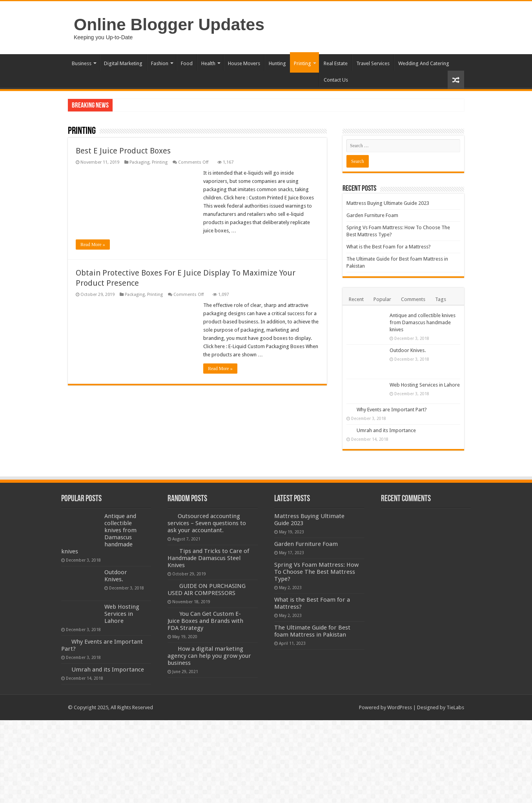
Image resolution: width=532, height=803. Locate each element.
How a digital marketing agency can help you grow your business (209, 656)
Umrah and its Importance (386, 430)
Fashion (160, 63)
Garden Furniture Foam (372, 215)
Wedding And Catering (424, 63)
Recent (356, 299)
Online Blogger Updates (169, 24)
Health (208, 63)
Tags (441, 299)
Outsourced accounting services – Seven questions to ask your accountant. (207, 523)
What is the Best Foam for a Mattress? (389, 247)
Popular (382, 299)
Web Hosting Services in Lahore (425, 385)
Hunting (277, 63)
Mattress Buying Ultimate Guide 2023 (388, 203)
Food (187, 63)
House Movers (244, 63)
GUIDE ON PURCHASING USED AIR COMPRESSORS (207, 589)
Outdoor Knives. (408, 350)
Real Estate (336, 63)
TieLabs (455, 707)
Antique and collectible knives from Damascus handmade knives (423, 322)
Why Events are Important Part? (392, 410)
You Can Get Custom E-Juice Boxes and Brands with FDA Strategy (205, 621)
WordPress (400, 707)
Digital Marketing (123, 63)
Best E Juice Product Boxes (123, 151)
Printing (302, 63)
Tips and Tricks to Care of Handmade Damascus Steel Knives (208, 558)
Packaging (139, 162)
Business (82, 63)
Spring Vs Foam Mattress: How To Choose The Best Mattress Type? (316, 572)
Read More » (93, 245)
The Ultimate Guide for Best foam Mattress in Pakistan (312, 631)
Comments (413, 299)
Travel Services (373, 63)
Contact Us (336, 80)
